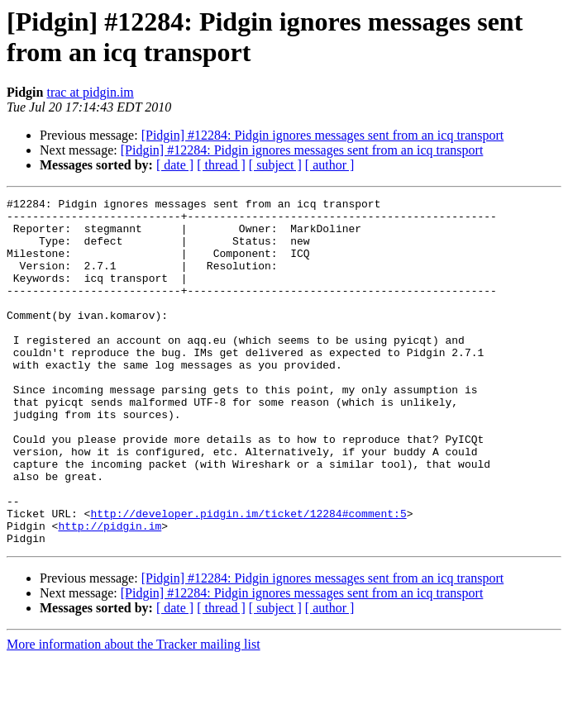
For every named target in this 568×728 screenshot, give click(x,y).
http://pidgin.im (110, 592)
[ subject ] (275, 165)
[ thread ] (221, 165)
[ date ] (175, 165)
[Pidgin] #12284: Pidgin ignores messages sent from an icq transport (323, 135)
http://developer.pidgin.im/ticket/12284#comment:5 (248, 578)
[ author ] (330, 165)
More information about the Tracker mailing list (134, 714)
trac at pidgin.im (90, 92)
